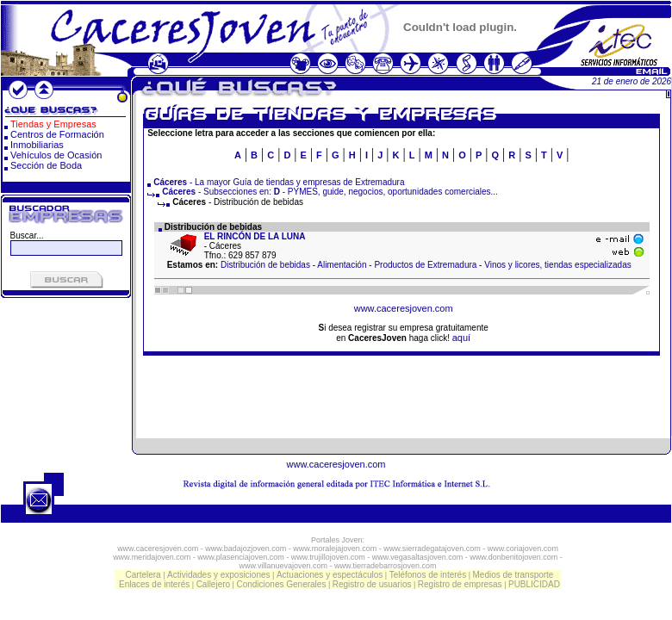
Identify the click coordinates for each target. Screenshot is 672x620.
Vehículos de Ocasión (56, 155)
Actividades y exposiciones (219, 575)
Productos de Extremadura (425, 265)
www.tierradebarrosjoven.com (386, 566)
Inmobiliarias (37, 145)
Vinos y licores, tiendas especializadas (557, 265)
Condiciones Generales (281, 584)
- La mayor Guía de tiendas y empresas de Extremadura (279, 182)
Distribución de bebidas (265, 265)
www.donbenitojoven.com (513, 557)
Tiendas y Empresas (53, 124)
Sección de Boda (46, 165)
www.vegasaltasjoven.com (418, 557)
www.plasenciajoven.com (241, 557)
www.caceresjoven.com (404, 308)
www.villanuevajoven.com (283, 566)
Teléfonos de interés (428, 575)
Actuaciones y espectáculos (330, 575)
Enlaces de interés (154, 584)
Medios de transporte (513, 575)
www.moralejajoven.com (335, 549)
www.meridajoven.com (152, 557)
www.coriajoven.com (523, 549)
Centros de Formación (57, 134)
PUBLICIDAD (534, 584)
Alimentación (342, 265)
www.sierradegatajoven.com (432, 549)
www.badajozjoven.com (246, 549)
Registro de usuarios (372, 584)
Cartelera (143, 575)
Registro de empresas (460, 584)
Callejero (213, 584)
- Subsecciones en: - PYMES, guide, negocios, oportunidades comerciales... (323, 192)
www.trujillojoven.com (328, 557)
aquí (461, 338)
